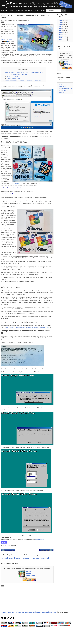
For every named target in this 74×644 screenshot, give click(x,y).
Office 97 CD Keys (12, 97)
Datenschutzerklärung (65, 88)
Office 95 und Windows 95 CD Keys (17, 95)
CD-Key (18, 579)
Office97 (11, 579)
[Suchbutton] (64, 11)
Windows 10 (26, 579)
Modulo (16, 204)
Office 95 (3, 60)
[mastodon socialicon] (8, 639)
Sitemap (62, 92)
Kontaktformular (64, 90)
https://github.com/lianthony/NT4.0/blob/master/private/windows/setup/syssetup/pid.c (25, 348)
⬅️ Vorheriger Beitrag (8, 570)
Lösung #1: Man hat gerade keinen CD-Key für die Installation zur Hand (25, 93)
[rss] (14, 639)
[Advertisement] (27, 33)
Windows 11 (35, 579)
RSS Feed (11, 632)
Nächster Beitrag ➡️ (46, 570)
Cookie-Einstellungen (49, 632)
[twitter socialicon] (11, 639)
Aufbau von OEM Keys (14, 99)
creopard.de (5, 634)
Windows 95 (44, 579)
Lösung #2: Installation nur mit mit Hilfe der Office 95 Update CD (23, 100)
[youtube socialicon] (5, 639)
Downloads (62, 84)
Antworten (4, 563)
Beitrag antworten (40, 560)
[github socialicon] (2, 639)
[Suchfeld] (54, 11)
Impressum (62, 86)
